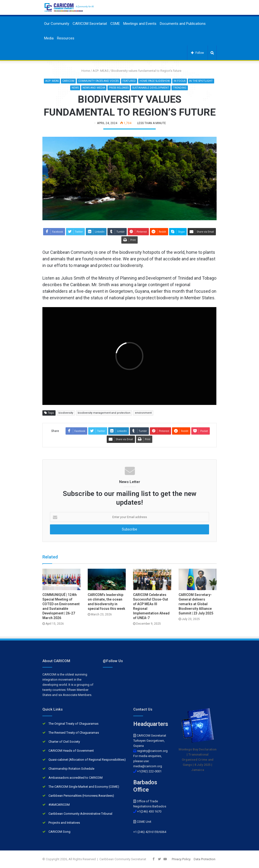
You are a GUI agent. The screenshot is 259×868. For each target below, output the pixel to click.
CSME (115, 24)
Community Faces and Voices (112, 81)
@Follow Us (113, 661)
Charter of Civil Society (64, 742)
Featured (143, 81)
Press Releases (133, 88)
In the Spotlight (67, 88)
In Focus (195, 81)
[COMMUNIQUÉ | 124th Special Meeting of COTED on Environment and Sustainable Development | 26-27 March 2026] (61, 579)
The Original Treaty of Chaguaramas (73, 724)
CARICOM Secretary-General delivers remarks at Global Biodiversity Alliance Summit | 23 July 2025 (196, 604)
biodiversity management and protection (104, 413)
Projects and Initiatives (64, 823)
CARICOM (81, 81)
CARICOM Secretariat (90, 24)
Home (84, 71)
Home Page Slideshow (169, 81)
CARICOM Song (59, 832)
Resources (66, 38)
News (87, 88)
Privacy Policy (181, 859)
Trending (196, 88)
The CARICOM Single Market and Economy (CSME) (84, 787)
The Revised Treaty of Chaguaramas (74, 733)
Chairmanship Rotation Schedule (71, 769)
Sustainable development (167, 88)
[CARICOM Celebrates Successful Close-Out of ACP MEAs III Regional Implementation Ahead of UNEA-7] (152, 579)
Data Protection (205, 859)
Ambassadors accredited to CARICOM (76, 778)
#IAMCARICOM (59, 805)
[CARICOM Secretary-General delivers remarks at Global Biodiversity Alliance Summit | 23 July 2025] (198, 579)
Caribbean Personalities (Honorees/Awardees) (81, 796)
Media (49, 38)
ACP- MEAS (101, 71)
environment (143, 413)
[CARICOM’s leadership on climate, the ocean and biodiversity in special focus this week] (107, 579)
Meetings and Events (140, 24)
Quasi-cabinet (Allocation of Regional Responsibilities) (87, 760)
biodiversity (66, 413)
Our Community (57, 24)
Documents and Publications (183, 24)
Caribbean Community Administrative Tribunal (80, 814)
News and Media (106, 88)
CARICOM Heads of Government (71, 751)
